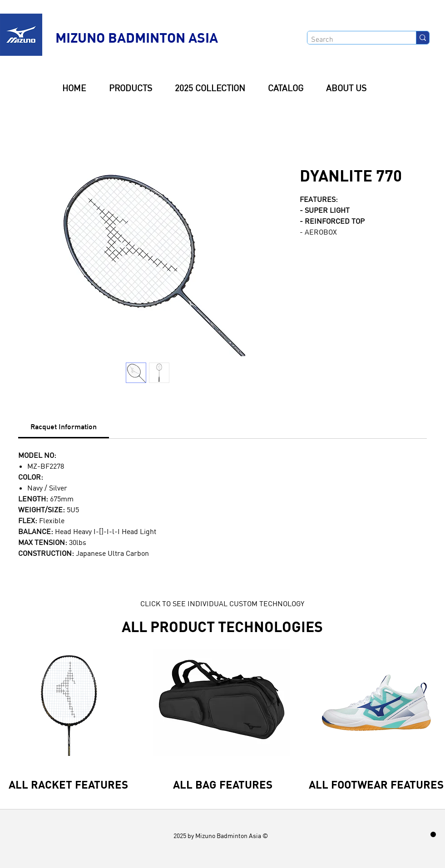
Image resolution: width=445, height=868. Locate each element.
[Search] (354, 40)
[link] (64, 427)
